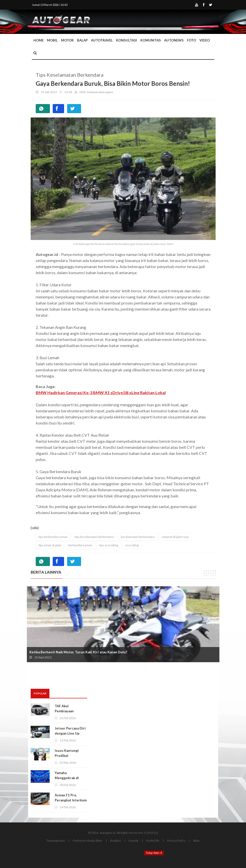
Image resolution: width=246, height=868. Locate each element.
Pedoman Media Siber (88, 841)
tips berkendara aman (53, 537)
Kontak (134, 841)
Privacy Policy (176, 841)
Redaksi (116, 841)
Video (205, 40)
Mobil (52, 40)
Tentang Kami (56, 841)
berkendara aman (80, 545)
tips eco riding (109, 545)
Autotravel (102, 40)
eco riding (132, 545)
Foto (192, 40)
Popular (40, 693)
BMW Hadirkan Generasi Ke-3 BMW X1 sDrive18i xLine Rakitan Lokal (101, 392)
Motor (67, 40)
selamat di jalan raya (175, 537)
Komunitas (151, 40)
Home (39, 40)
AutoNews (174, 40)
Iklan (196, 841)
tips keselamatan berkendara (94, 537)
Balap (82, 40)
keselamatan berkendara (138, 537)
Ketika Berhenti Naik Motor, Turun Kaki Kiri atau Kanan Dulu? (78, 652)
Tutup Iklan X (154, 853)
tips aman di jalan (50, 545)
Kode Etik (153, 841)
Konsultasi (127, 40)
